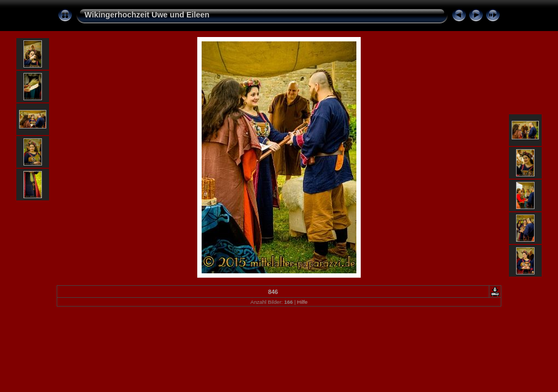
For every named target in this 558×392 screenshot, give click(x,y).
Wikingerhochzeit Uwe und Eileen (147, 15)
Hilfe (302, 302)
